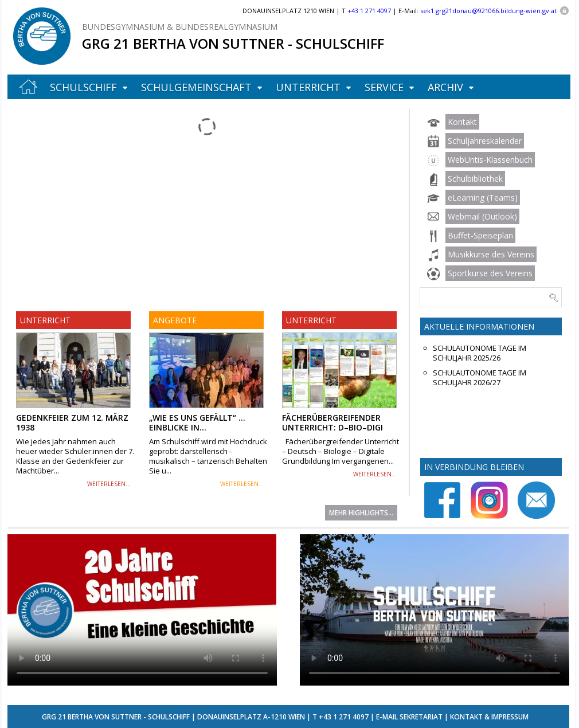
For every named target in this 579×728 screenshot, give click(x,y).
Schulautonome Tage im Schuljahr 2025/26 (480, 353)
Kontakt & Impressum (489, 717)
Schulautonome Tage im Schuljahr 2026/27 (480, 378)
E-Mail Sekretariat (409, 717)
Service (384, 87)
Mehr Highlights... (361, 513)
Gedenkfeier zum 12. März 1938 (72, 422)
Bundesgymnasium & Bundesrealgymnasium (180, 27)
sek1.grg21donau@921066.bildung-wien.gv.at (488, 11)
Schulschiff (83, 87)
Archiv (445, 87)
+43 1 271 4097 (344, 717)
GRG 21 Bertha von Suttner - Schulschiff (233, 43)
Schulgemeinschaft (196, 87)
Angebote (175, 320)
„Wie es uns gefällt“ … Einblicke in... (197, 422)
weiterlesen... (109, 484)
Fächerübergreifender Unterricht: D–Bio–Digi (332, 422)
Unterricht (308, 87)
